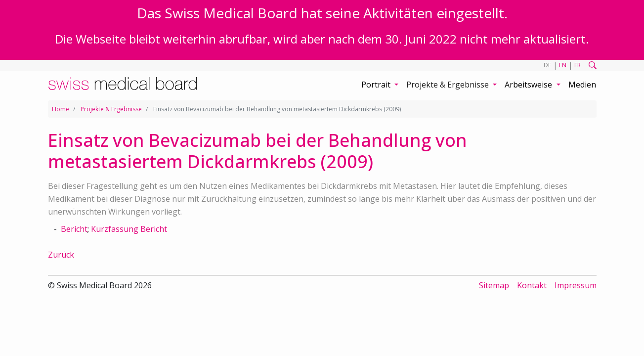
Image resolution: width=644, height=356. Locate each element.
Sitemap (494, 285)
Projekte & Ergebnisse (111, 109)
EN (563, 65)
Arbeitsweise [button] (529, 85)
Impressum (576, 285)
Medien (582, 85)
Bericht (74, 229)
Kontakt (532, 285)
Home (61, 109)
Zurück (61, 255)
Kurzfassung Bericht (129, 229)
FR (578, 65)
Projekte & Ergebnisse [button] (449, 85)
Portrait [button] (377, 85)
